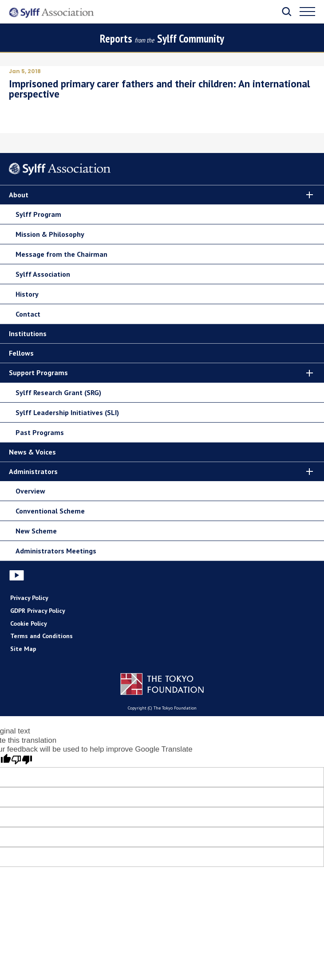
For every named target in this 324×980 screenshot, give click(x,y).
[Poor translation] (22, 760)
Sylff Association (43, 274)
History (27, 294)
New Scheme (36, 531)
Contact (28, 314)
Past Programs (40, 432)
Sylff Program (38, 214)
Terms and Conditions (41, 636)
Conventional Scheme (50, 511)
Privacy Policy (29, 598)
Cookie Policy (29, 623)
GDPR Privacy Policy (38, 611)
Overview (30, 491)
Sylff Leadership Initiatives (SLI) (67, 412)
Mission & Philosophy (50, 234)
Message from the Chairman (61, 254)
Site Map (23, 649)
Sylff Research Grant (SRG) (58, 392)
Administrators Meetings (56, 551)
